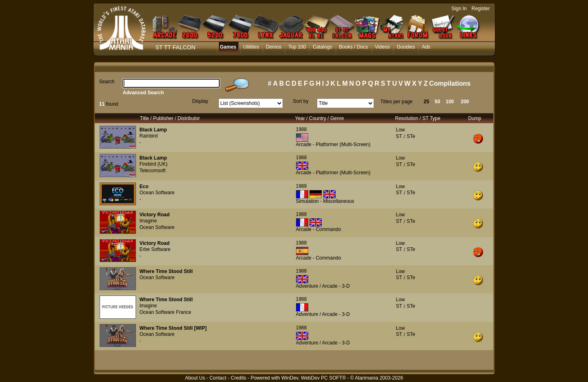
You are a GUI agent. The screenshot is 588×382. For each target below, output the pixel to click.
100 (450, 102)
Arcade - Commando (319, 229)
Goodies (406, 47)
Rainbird (149, 136)
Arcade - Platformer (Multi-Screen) (333, 144)
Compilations (450, 83)
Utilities (251, 47)
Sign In (459, 9)
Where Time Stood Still (166, 271)
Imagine (148, 221)
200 (465, 102)
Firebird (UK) (154, 164)
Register (481, 9)
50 (438, 102)
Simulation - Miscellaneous (325, 201)
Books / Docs (353, 47)
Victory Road (155, 215)
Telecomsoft (153, 171)
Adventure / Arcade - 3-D (323, 286)
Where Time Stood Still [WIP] (173, 328)
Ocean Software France (166, 312)
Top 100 (297, 47)
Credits (238, 378)
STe (411, 136)
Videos (382, 47)
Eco (144, 187)
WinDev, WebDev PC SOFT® (314, 378)
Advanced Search (144, 93)
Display (200, 101)
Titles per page (397, 102)
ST (399, 136)
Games (228, 47)
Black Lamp (153, 130)
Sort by (301, 101)
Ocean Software (157, 193)
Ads (426, 47)
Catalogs (322, 47)
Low (401, 130)
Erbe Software (155, 249)
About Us (195, 378)
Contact (218, 378)
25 (427, 102)
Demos (274, 47)
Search (107, 82)
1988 (302, 129)
